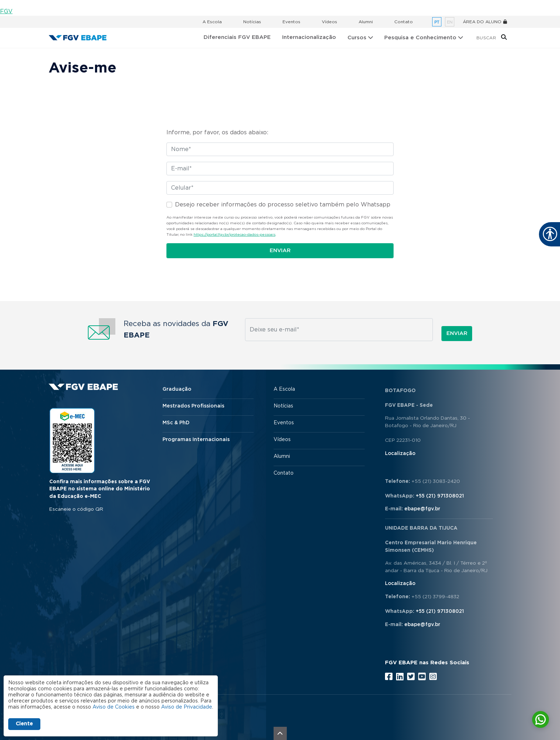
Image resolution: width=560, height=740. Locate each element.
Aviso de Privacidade (187, 707)
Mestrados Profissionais (193, 406)
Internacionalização (309, 37)
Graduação (177, 389)
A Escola (212, 22)
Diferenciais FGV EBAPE (237, 37)
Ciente (24, 724)
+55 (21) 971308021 (440, 496)
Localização (400, 454)
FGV (6, 11)
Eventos (291, 22)
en (450, 22)
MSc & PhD (176, 423)
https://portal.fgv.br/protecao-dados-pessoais (234, 235)
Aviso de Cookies (114, 707)
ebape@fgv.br (422, 509)
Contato (404, 22)
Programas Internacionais (196, 440)
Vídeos (329, 22)
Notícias (252, 22)
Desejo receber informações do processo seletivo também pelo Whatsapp (283, 205)
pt (437, 22)
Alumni (366, 22)
